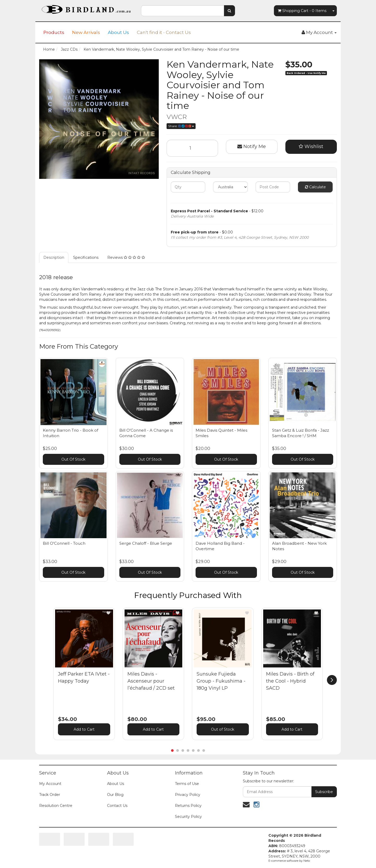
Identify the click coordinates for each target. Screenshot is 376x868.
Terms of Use (187, 784)
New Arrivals (86, 32)
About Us (118, 32)
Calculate (315, 187)
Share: (181, 126)
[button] (108, 613)
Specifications (86, 257)
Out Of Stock (73, 459)
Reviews (126, 257)
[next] (332, 680)
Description (54, 257)
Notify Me (252, 146)
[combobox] (183, 11)
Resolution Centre (56, 806)
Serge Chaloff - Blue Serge (146, 543)
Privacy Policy (188, 795)
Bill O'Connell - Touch (64, 543)
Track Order (50, 795)
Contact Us (117, 806)
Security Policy (188, 817)
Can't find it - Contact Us (164, 32)
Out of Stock (223, 729)
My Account (50, 784)
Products (54, 32)
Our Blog (115, 795)
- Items (302, 11)
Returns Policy (188, 806)
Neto (307, 861)
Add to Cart (84, 729)
